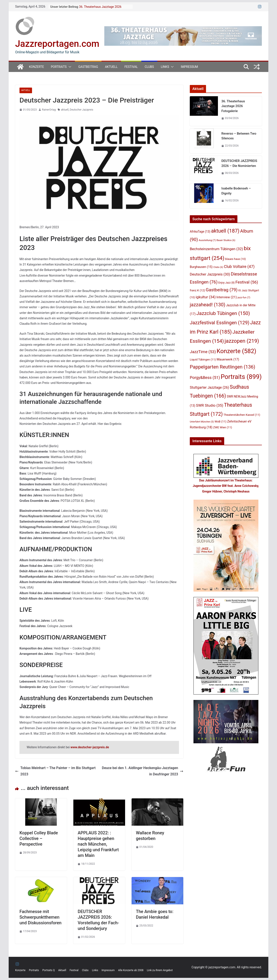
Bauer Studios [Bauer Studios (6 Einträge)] (226, 240)
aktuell (65, 110)
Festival (131, 67)
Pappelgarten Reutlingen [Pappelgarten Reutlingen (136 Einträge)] (222, 367)
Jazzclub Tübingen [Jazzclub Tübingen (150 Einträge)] (223, 313)
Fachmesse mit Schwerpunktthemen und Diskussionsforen (40, 917)
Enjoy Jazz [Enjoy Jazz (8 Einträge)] (226, 283)
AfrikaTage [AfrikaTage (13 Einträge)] (200, 232)
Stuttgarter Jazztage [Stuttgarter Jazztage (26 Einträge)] (209, 387)
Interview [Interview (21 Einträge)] (227, 297)
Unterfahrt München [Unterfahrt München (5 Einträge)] (202, 422)
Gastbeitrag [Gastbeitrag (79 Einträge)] (222, 290)
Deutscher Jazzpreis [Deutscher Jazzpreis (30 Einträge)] (210, 274)
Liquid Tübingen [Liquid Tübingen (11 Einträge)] (203, 360)
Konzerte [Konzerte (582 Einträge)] (236, 351)
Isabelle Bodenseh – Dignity (236, 191)
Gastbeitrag (88, 67)
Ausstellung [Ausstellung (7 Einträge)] (207, 240)
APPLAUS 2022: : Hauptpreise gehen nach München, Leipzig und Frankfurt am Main (98, 844)
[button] (69, 67)
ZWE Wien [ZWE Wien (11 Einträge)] (223, 427)
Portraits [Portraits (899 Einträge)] (241, 377)
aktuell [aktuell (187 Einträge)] (225, 231)
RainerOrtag (49, 110)
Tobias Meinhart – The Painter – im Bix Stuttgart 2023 (55, 771)
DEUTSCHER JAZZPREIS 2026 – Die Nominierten (239, 163)
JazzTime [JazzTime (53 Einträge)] (203, 352)
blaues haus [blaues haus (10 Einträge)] (235, 259)
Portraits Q (49, 970)
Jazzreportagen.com (57, 44)
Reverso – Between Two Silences (239, 136)
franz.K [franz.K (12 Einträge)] (197, 290)
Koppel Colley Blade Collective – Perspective (39, 838)
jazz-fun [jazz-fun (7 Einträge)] (244, 297)
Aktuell (111, 67)
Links (165, 67)
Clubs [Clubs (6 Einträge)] (218, 267)
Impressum (189, 67)
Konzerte (36, 67)
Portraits (59, 67)
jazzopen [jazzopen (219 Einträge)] (242, 341)
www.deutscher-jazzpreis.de (90, 747)
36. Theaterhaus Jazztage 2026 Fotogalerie (233, 106)
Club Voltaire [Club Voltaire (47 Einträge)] (239, 267)
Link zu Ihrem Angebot (160, 970)
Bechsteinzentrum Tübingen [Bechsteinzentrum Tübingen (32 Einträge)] (216, 249)
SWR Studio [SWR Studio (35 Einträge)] (210, 405)
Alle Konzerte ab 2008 (131, 970)
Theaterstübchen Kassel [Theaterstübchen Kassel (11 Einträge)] (242, 415)
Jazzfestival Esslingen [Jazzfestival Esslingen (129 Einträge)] (220, 323)
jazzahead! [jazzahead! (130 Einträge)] (208, 305)
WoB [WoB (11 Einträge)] (221, 422)
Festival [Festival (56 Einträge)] (247, 282)
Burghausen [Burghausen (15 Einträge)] (201, 267)
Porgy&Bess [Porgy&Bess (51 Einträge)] (205, 378)
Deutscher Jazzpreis (81, 110)
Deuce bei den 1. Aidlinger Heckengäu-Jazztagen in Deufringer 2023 (143, 771)
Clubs (149, 67)
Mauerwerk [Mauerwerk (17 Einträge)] (228, 359)
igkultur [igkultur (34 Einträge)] (206, 297)
